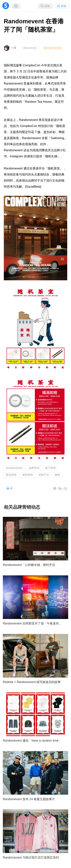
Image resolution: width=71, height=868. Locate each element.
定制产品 (44, 475)
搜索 (47, 6)
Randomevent (14, 468)
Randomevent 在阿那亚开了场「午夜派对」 (32, 623)
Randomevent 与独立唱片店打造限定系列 (31, 857)
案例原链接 (55, 48)
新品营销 (11, 475)
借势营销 (27, 475)
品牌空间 (34, 468)
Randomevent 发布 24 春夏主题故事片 (29, 799)
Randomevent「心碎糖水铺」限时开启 (29, 565)
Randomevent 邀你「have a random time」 (32, 741)
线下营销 (50, 468)
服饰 (57, 475)
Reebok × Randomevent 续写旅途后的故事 (32, 682)
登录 (64, 6)
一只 (14, 48)
